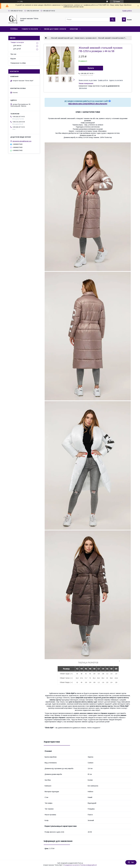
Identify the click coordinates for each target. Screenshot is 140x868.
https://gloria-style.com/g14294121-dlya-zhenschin (88, 104)
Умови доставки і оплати (55, 29)
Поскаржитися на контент (71, 865)
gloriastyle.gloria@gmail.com (22, 141)
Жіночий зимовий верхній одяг (62, 38)
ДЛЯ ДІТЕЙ (17, 49)
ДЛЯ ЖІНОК (17, 46)
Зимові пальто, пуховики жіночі (86, 38)
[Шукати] (113, 19)
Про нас (13, 54)
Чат (131, 862)
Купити (91, 68)
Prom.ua (80, 863)
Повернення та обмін (18, 63)
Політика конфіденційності (88, 865)
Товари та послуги (30, 29)
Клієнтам (74, 29)
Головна (14, 29)
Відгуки (13, 59)
